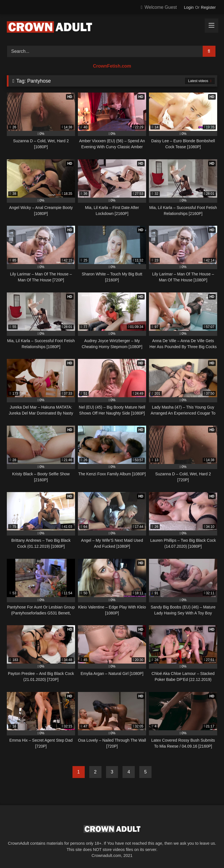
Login (189, 7)
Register (208, 7)
